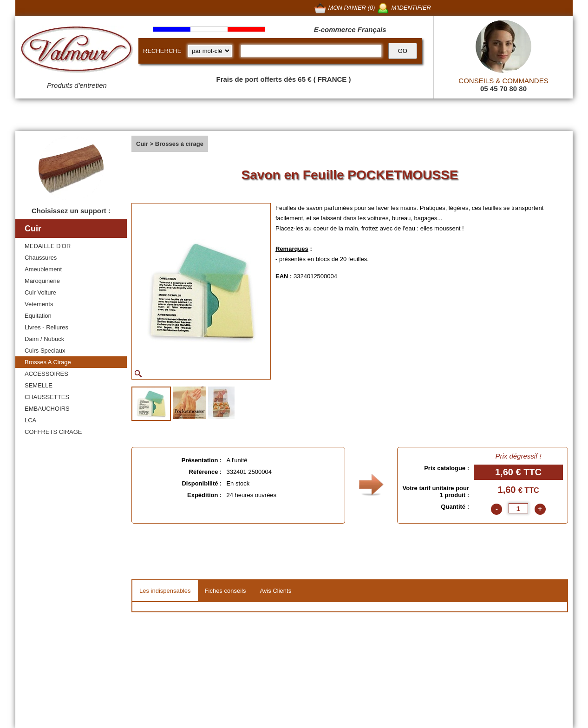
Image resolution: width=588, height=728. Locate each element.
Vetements (39, 304)
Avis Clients (275, 591)
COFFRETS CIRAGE (53, 432)
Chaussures (41, 258)
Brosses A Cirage (48, 362)
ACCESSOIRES (46, 374)
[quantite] (518, 508)
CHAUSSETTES (47, 397)
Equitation (38, 316)
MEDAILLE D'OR (48, 246)
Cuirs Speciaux (45, 351)
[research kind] (210, 51)
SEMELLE (39, 385)
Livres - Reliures (46, 327)
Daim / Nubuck (44, 339)
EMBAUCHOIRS (47, 409)
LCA (30, 420)
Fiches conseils (225, 591)
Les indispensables (165, 591)
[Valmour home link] (77, 51)
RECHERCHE (162, 51)
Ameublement (43, 269)
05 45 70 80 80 (503, 89)
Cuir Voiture (40, 292)
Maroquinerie (42, 281)
